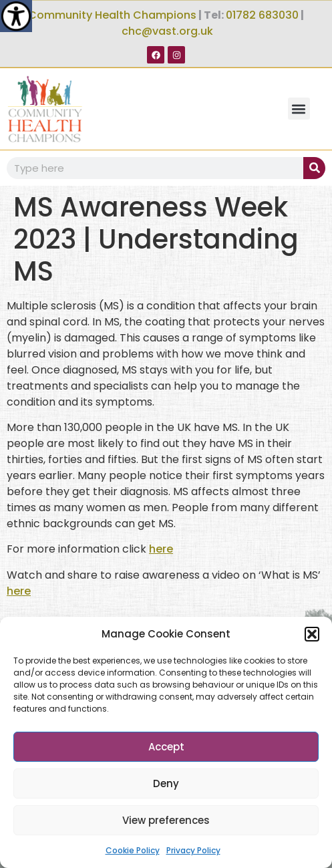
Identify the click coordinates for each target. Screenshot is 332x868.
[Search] (314, 168)
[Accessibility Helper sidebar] (16, 16)
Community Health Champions (112, 15)
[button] (312, 634)
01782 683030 (262, 15)
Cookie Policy (133, 850)
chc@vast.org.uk (167, 31)
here (161, 549)
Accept (166, 747)
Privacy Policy (193, 850)
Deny (166, 783)
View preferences (166, 820)
